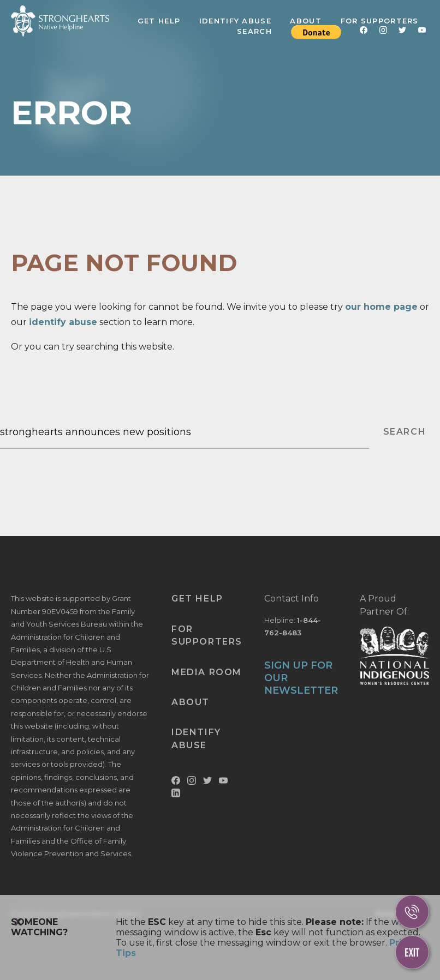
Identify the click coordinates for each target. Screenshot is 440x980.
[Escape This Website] (412, 952)
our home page (381, 307)
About (306, 21)
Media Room (207, 672)
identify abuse (63, 322)
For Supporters (380, 21)
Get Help (159, 21)
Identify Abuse (235, 21)
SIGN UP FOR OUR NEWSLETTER (301, 678)
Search (254, 31)
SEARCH (405, 432)
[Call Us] (412, 912)
